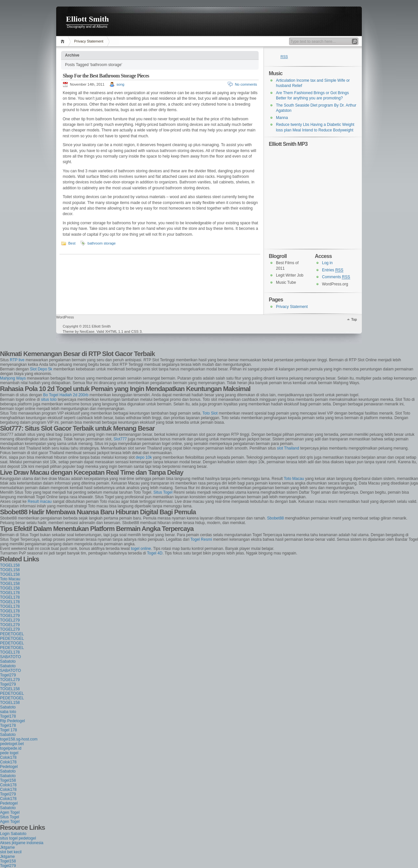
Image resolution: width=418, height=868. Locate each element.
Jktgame (7, 847)
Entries (333, 270)
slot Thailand (288, 448)
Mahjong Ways (13, 378)
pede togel (9, 753)
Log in (327, 263)
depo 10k (144, 457)
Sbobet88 (275, 518)
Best (72, 243)
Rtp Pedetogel (12, 721)
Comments (336, 277)
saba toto (8, 712)
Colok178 (8, 757)
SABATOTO (10, 657)
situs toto (49, 400)
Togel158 (8, 780)
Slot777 (120, 439)
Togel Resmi (201, 539)
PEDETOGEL (12, 634)
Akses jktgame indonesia (22, 843)
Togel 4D (155, 553)
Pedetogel (9, 767)
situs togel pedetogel (18, 838)
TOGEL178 (10, 593)
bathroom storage (102, 243)
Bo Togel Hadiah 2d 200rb (66, 395)
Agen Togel (10, 812)
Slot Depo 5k (41, 369)
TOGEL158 (10, 565)
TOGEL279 (10, 616)
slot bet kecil (11, 852)
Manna (282, 118)
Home (64, 41)
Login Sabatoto (13, 834)
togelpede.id (11, 748)
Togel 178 (8, 730)
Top (354, 319)
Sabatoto (8, 661)
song (121, 84)
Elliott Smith (87, 19)
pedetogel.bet (12, 744)
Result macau (40, 502)
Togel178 (8, 716)
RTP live (17, 360)
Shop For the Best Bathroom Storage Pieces (106, 76)
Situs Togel (163, 492)
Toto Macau (294, 479)
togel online (141, 549)
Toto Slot (210, 413)
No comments (246, 84)
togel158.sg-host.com (19, 739)
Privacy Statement (89, 41)
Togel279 (8, 675)
